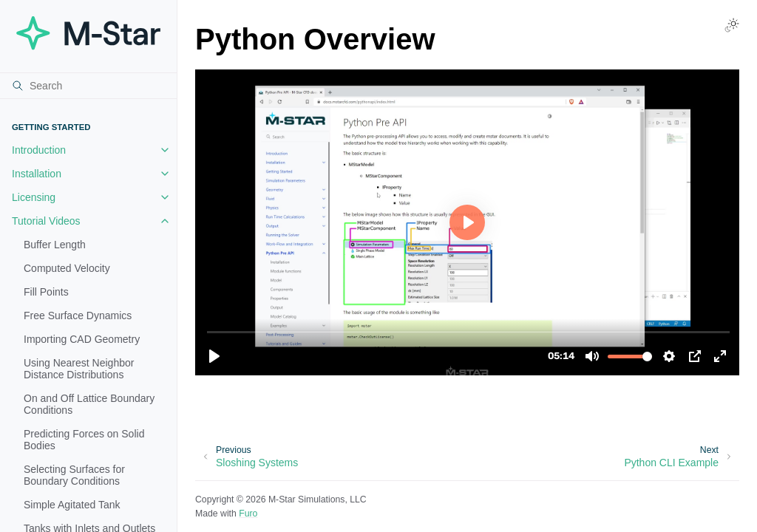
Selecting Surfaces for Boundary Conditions (74, 475)
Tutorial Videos (46, 221)
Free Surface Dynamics (78, 316)
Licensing (34, 197)
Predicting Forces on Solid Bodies (84, 440)
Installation (37, 174)
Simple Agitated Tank (72, 505)
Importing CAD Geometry (82, 339)
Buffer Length (55, 245)
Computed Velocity (67, 268)
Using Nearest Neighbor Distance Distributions (79, 369)
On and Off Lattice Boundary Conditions (89, 404)
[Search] (88, 86)
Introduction (39, 150)
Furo (248, 514)
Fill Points (46, 292)
